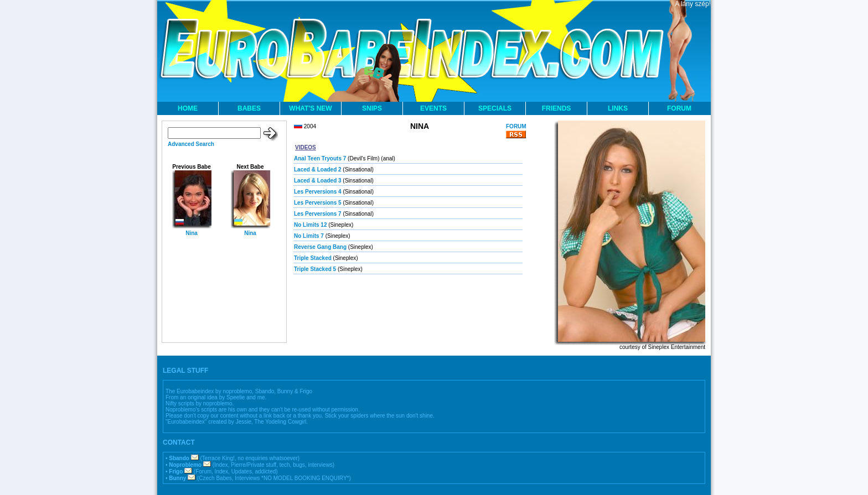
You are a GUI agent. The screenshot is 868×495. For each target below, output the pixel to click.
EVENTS (433, 108)
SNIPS (372, 108)
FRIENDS (557, 108)
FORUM (679, 108)
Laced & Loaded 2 (318, 170)
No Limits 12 (310, 225)
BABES (249, 108)
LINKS (618, 108)
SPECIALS (495, 108)
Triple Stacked (313, 258)
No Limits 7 (309, 236)
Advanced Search (191, 144)
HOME (188, 108)
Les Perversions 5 (318, 203)
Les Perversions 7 (318, 214)
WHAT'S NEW (310, 108)
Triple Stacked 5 (315, 269)
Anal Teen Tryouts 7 (320, 158)
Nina (192, 233)
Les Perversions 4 (318, 192)
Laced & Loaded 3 (318, 181)
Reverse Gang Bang (320, 247)
